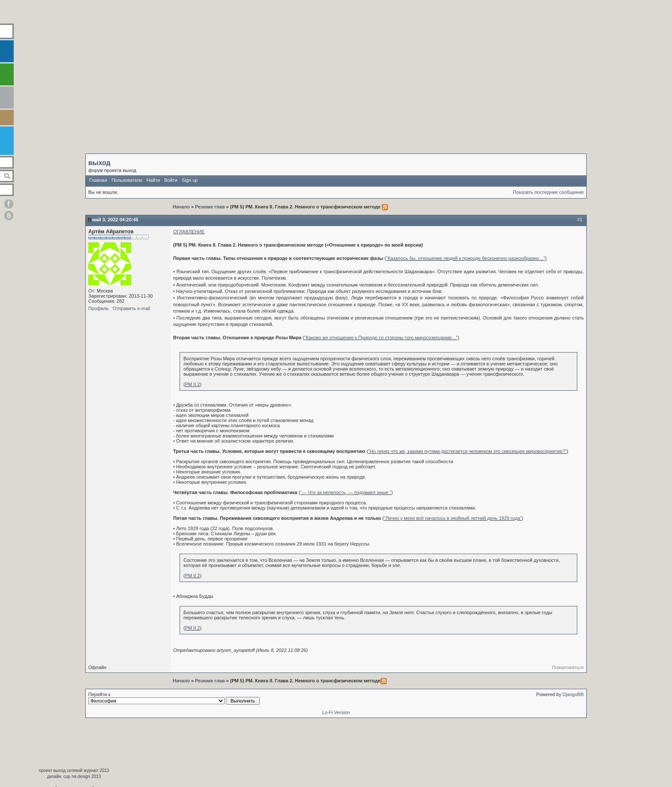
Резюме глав (210, 207)
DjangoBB (573, 694)
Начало (182, 207)
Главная (98, 180)
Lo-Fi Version (336, 712)
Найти (153, 180)
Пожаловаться (568, 667)
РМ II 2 (193, 384)
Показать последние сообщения (548, 192)
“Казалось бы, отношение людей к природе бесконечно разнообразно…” (466, 258)
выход (99, 163)
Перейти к (174, 698)
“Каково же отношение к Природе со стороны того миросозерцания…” (381, 338)
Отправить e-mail (132, 308)
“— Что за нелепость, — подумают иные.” (346, 492)
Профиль (99, 308)
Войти (171, 180)
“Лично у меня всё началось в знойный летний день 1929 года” (453, 518)
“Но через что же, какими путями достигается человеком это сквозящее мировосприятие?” (467, 451)
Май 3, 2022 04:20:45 (115, 220)
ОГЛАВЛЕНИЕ (189, 232)
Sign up (190, 180)
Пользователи (127, 180)
